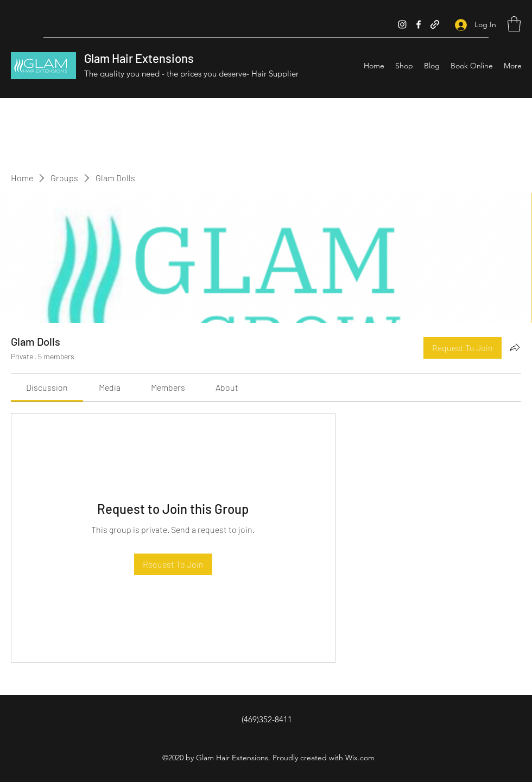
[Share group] (515, 347)
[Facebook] (419, 24)
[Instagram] (402, 24)
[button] (514, 24)
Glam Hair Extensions (139, 58)
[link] (47, 387)
